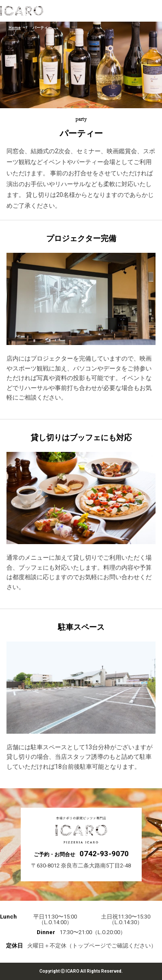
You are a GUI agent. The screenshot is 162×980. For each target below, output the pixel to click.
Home (15, 28)
